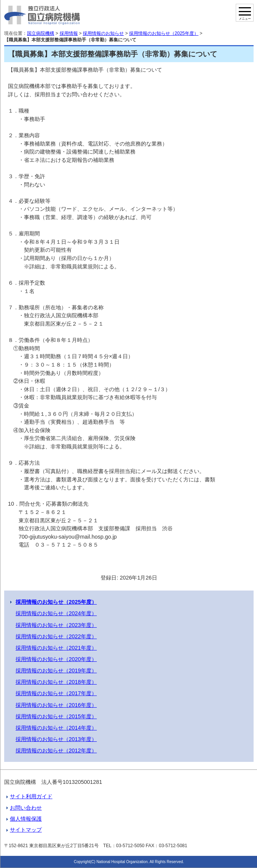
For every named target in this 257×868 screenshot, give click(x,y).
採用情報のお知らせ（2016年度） (56, 705)
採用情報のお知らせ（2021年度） (56, 648)
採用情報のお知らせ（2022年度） (56, 636)
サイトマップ (26, 830)
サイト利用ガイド (31, 796)
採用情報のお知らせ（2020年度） (56, 659)
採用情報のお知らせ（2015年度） (56, 716)
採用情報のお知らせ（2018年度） (56, 682)
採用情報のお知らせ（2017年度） (56, 693)
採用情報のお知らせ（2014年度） (56, 728)
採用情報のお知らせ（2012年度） (56, 750)
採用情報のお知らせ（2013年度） (56, 739)
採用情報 (69, 33)
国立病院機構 (41, 33)
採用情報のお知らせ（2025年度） (164, 33)
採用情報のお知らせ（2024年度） (56, 613)
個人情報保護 (26, 819)
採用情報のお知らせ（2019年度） (56, 671)
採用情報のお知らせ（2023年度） (56, 625)
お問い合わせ (26, 808)
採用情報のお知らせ (103, 33)
